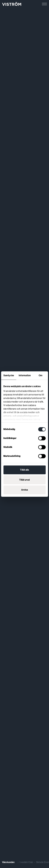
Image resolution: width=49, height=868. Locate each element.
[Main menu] (44, 4)
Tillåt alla (24, 470)
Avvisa (25, 490)
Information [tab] (25, 375)
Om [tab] (41, 375)
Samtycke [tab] (9, 375)
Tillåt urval (24, 480)
